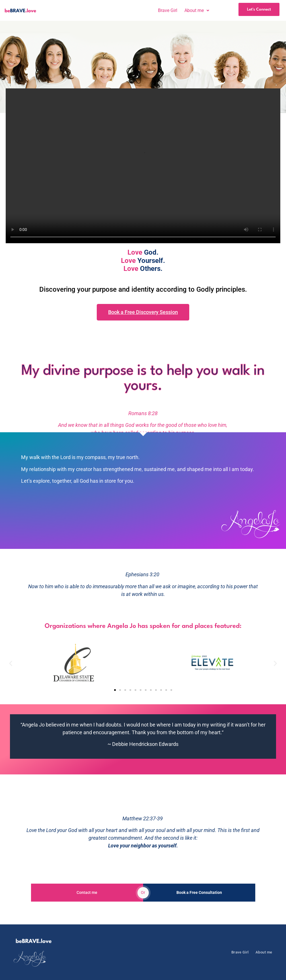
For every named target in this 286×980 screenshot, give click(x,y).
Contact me (87, 892)
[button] (197, 11)
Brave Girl (168, 11)
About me (197, 11)
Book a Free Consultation (199, 892)
